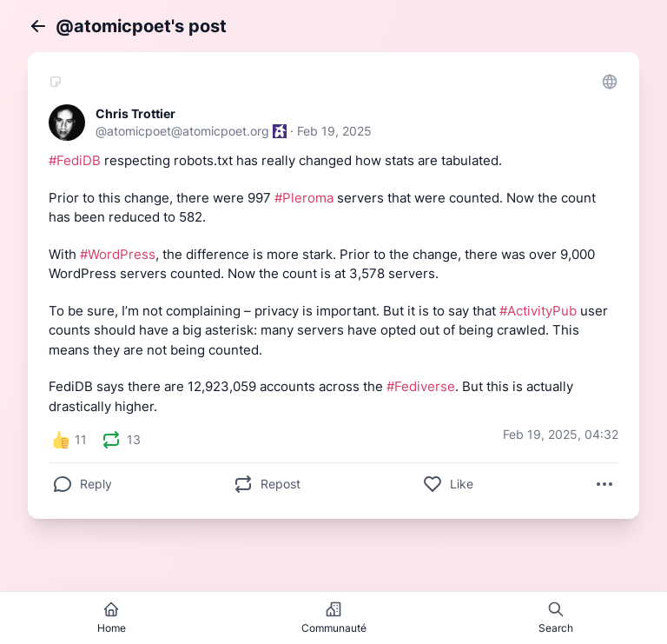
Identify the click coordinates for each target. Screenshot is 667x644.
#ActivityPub (538, 311)
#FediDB (75, 160)
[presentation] (111, 440)
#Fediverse (421, 386)
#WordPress (118, 254)
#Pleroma (304, 198)
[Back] (38, 26)
